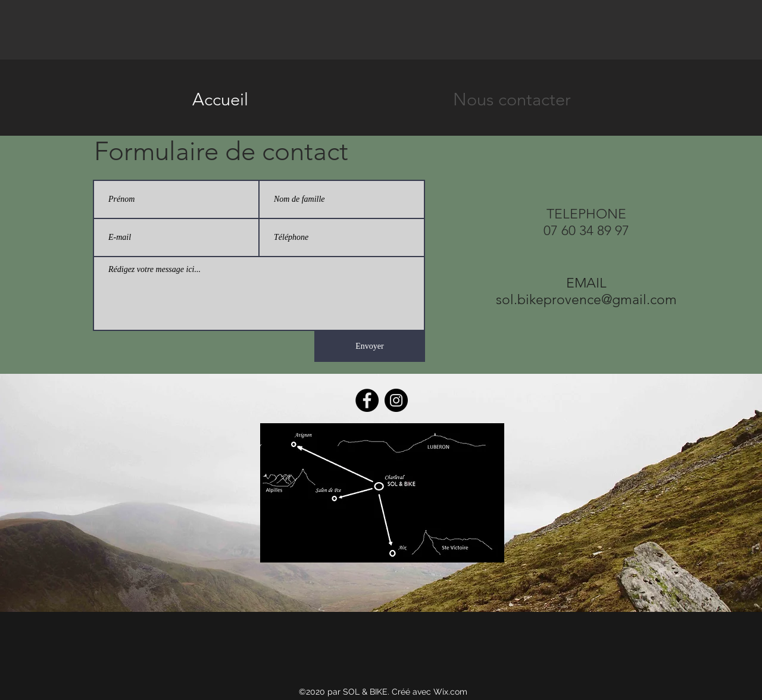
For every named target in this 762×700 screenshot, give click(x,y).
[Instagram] (396, 400)
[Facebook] (367, 400)
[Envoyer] (370, 346)
